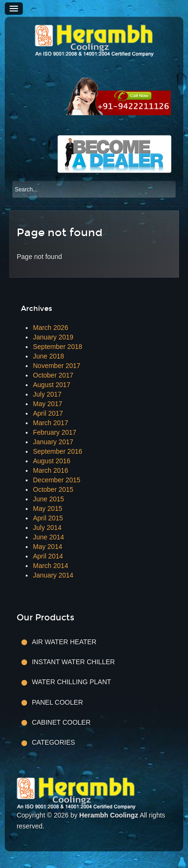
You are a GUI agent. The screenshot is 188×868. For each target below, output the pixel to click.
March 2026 (50, 328)
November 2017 (57, 366)
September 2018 (58, 347)
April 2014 (48, 556)
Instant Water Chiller (74, 662)
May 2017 (47, 404)
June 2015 (48, 499)
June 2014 (48, 537)
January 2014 (53, 575)
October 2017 (53, 375)
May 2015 (47, 509)
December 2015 (57, 480)
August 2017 (52, 385)
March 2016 (50, 470)
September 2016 (58, 451)
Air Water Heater (64, 642)
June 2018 (48, 356)
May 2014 (47, 547)
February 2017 (54, 432)
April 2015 (48, 518)
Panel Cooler (57, 702)
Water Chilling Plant (71, 682)
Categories (54, 742)
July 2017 (47, 394)
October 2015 (53, 489)
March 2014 (50, 566)
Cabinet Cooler (61, 722)
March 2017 (50, 423)
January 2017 (53, 442)
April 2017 (48, 413)
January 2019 (53, 337)
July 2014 (47, 528)
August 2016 (52, 461)
